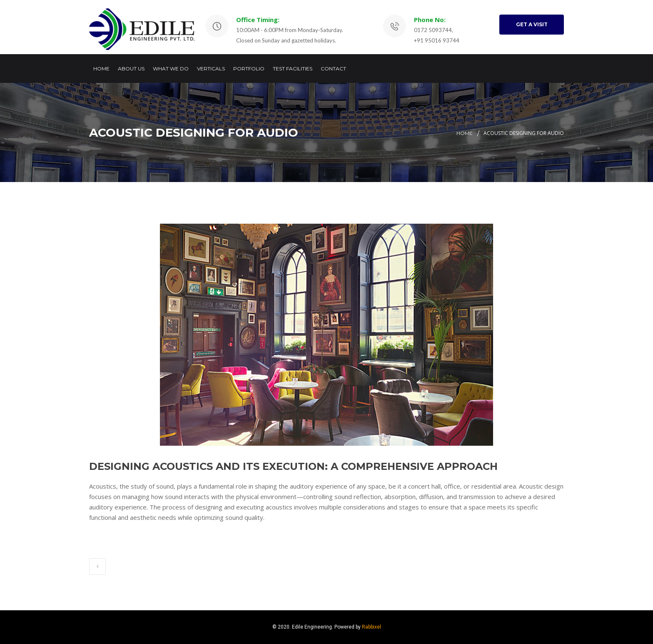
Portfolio (249, 69)
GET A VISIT (532, 24)
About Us (131, 69)
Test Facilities (293, 69)
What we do (171, 69)
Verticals (211, 69)
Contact (333, 69)
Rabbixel (371, 627)
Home (101, 69)
